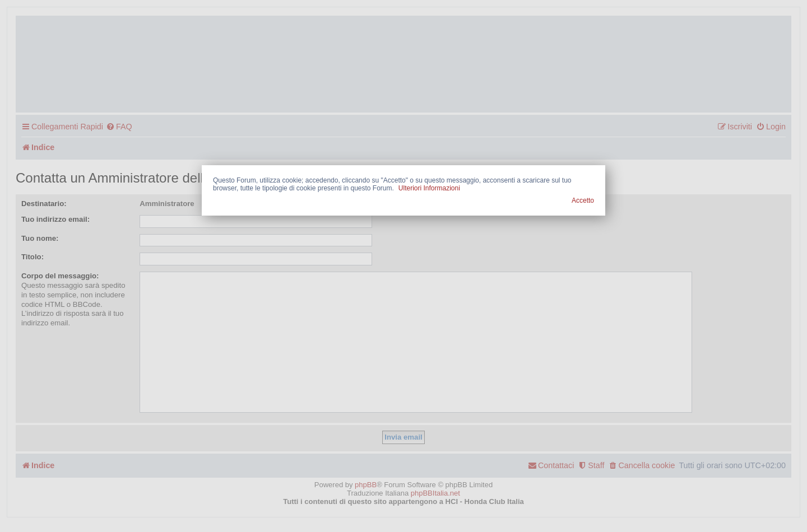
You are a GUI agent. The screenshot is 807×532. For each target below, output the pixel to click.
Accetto (583, 200)
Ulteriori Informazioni (429, 188)
